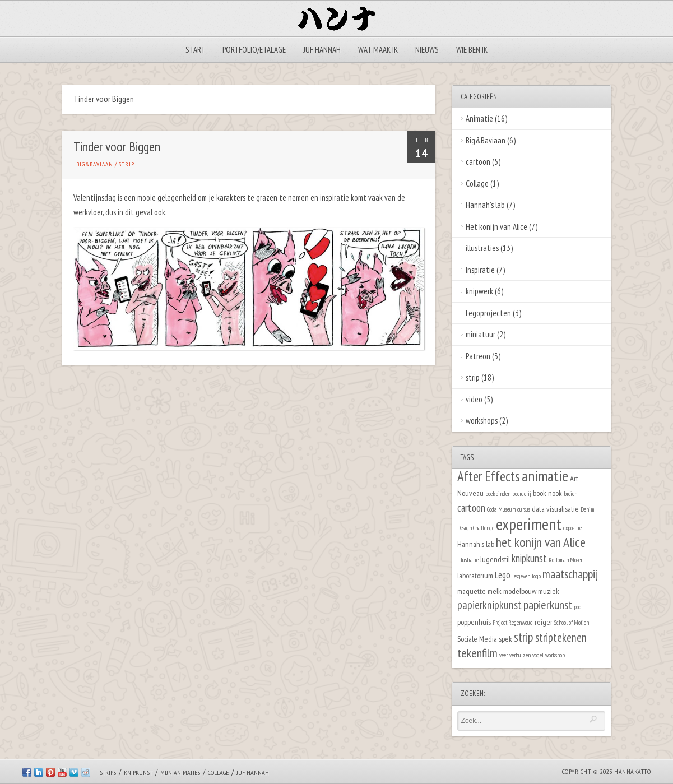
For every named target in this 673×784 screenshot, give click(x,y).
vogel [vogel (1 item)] (538, 655)
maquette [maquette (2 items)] (472, 591)
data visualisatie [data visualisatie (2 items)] (555, 509)
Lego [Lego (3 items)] (503, 575)
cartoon (478, 162)
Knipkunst (138, 773)
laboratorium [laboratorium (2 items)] (475, 575)
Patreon (478, 356)
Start (195, 50)
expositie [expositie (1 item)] (572, 528)
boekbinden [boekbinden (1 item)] (498, 494)
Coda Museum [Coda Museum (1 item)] (501, 509)
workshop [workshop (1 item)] (555, 655)
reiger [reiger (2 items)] (544, 622)
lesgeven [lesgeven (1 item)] (521, 576)
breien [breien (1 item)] (570, 494)
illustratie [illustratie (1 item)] (468, 560)
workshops (482, 421)
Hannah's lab (485, 205)
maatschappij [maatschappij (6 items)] (570, 574)
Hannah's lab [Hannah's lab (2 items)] (476, 544)
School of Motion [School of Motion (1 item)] (572, 623)
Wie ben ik (472, 50)
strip (127, 164)
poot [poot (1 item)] (578, 607)
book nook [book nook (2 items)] (547, 493)
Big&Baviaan (95, 164)
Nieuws (427, 50)
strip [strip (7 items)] (524, 637)
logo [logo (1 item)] (536, 576)
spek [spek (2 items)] (505, 639)
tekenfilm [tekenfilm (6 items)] (477, 653)
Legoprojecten (488, 313)
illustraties (482, 248)
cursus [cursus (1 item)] (524, 509)
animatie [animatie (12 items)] (545, 476)
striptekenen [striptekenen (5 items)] (561, 637)
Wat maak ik (378, 50)
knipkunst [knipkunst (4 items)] (529, 558)
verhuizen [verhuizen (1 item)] (520, 655)
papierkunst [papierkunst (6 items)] (548, 605)
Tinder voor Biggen (117, 147)
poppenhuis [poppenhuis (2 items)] (474, 622)
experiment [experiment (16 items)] (529, 524)
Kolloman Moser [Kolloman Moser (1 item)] (565, 560)
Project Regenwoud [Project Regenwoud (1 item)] (513, 623)
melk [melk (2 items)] (495, 591)
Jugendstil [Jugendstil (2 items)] (495, 559)
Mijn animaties (180, 773)
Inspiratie (480, 270)
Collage (477, 184)
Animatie (479, 119)
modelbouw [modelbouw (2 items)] (520, 591)
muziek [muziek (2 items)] (549, 591)
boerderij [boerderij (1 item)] (522, 494)
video (474, 399)
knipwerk (479, 291)
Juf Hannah (322, 50)
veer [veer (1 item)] (503, 655)
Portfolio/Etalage (254, 50)
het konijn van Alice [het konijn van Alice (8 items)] (541, 542)
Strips (108, 773)
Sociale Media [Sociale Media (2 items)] (477, 639)
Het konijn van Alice (496, 227)
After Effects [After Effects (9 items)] (489, 476)
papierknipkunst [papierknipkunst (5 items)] (489, 605)
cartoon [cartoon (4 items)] (471, 508)
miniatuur (481, 334)
